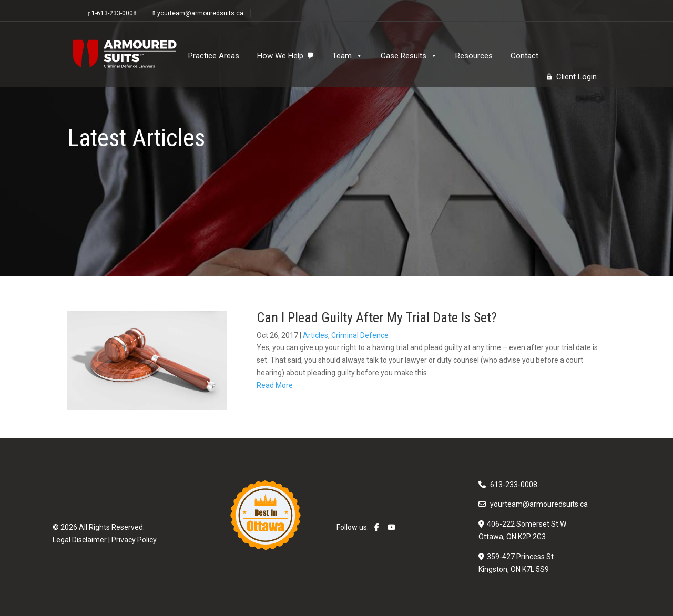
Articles (315, 335)
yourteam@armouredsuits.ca (539, 504)
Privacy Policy (134, 540)
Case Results (409, 56)
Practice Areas (214, 56)
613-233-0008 (514, 485)
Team (348, 56)
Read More (275, 385)
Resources (474, 56)
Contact (524, 56)
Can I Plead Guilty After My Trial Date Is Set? (377, 317)
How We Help (280, 56)
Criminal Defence (360, 335)
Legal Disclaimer (80, 540)
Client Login (577, 77)
